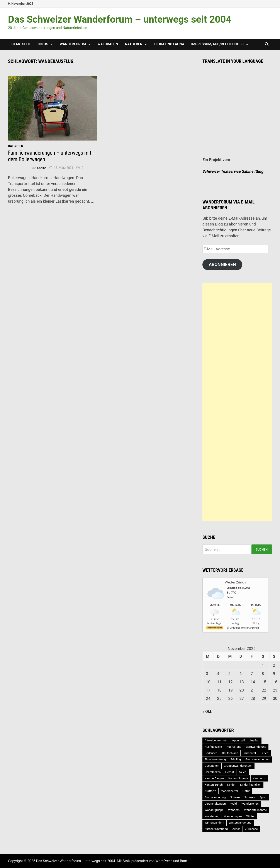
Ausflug (254, 740)
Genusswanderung (257, 759)
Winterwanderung (240, 823)
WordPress (164, 861)
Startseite (21, 44)
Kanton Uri (260, 778)
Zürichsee (251, 829)
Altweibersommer (216, 740)
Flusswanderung (215, 759)
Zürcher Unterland (216, 829)
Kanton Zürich (214, 785)
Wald (234, 804)
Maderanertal (229, 791)
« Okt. (207, 711)
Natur (246, 791)
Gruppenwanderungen (238, 766)
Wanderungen (233, 816)
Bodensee (211, 753)
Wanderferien (250, 804)
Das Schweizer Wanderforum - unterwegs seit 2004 (76, 861)
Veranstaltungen (215, 804)
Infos (43, 44)
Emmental (249, 753)
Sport (263, 797)
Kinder (231, 785)
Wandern (234, 810)
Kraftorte (210, 791)
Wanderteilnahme (255, 810)
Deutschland (230, 753)
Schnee (235, 797)
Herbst (230, 772)
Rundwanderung (215, 797)
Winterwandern (214, 823)
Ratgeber (134, 44)
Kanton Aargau (214, 778)
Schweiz (250, 797)
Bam (184, 861)
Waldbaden (108, 44)
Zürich (236, 829)
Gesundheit (212, 766)
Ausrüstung (234, 747)
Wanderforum (73, 44)
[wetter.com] (215, 628)
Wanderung (212, 816)
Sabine (42, 168)
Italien (243, 772)
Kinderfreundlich (251, 785)
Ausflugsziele (213, 747)
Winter (251, 816)
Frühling (236, 759)
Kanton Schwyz (238, 778)
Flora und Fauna (169, 44)
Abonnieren (222, 264)
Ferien (264, 753)
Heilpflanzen (213, 772)
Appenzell (238, 740)
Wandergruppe (214, 810)
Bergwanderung (256, 747)
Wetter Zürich (235, 582)
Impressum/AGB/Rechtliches (217, 44)
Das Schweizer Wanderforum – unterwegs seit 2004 (120, 19)
